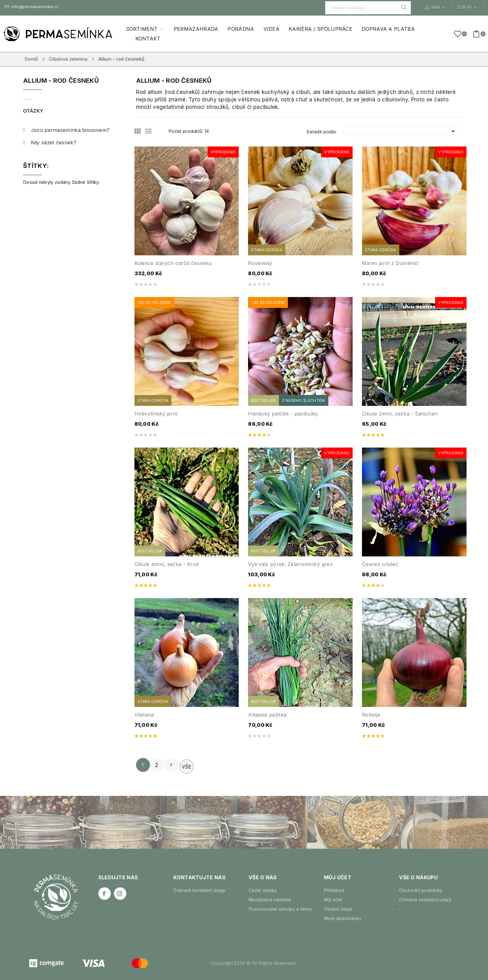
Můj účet (333, 900)
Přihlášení (334, 890)
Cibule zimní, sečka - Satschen (400, 414)
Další (171, 765)
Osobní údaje (338, 909)
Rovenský (260, 263)
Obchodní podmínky (421, 890)
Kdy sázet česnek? (50, 142)
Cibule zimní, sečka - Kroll (167, 564)
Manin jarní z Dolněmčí (390, 263)
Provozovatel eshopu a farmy (280, 909)
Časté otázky (263, 890)
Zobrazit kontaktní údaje (199, 890)
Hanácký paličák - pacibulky (283, 414)
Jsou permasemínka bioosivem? (66, 130)
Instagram (120, 894)
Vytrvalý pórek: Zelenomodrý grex (290, 564)
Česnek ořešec (380, 564)
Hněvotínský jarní (156, 414)
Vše (187, 767)
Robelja (371, 715)
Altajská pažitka (267, 715)
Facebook (105, 894)
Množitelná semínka (270, 900)
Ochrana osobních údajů (425, 900)
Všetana (144, 715)
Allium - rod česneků (61, 81)
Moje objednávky (343, 918)
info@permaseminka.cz (32, 7)
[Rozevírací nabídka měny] (467, 7)
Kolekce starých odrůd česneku (173, 263)
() (459, 34)
